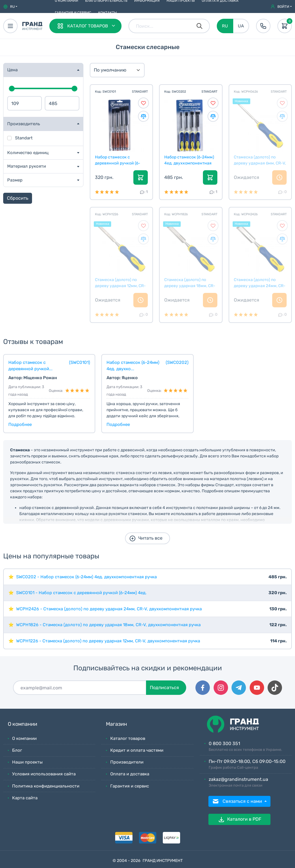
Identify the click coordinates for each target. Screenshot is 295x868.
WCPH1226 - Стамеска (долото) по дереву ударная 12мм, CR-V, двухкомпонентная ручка (108, 641)
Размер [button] (15, 180)
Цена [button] (12, 70)
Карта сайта (25, 798)
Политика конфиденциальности (46, 786)
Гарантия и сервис (73, 13)
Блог (17, 750)
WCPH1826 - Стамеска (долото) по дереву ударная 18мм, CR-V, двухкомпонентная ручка (108, 625)
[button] (10, 7)
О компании (24, 738)
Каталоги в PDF (240, 820)
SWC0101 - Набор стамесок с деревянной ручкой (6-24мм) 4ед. (81, 593)
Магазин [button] (116, 724)
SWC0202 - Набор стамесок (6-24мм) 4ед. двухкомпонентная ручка (86, 577)
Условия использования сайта (44, 774)
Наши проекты (27, 762)
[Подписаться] (80, 688)
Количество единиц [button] (28, 153)
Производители (127, 762)
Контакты (108, 13)
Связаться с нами (238, 801)
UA (241, 26)
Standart (24, 138)
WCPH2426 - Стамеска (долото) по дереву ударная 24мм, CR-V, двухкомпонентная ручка (109, 609)
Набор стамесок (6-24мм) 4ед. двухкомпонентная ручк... (189, 160)
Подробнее (20, 424)
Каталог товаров (128, 738)
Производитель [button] (24, 124)
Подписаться (164, 688)
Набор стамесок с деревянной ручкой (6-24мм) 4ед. (118, 160)
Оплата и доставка (130, 774)
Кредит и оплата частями (137, 750)
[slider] (12, 89)
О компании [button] (23, 724)
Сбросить (18, 198)
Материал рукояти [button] (27, 166)
